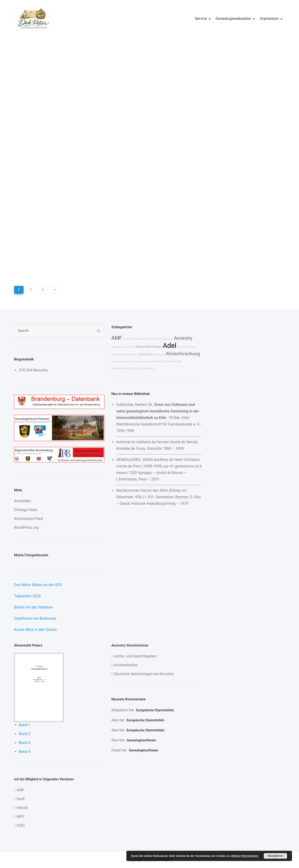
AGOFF (130, 347)
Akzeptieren (275, 856)
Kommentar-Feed (28, 519)
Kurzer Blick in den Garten (35, 630)
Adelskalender (174, 361)
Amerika (116, 361)
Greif (21, 799)
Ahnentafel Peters (148, 347)
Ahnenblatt (129, 339)
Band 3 (25, 743)
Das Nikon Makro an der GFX (38, 585)
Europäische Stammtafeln (155, 710)
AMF (117, 338)
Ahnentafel (145, 354)
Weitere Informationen (245, 856)
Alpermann (159, 354)
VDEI (21, 825)
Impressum (269, 19)
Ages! (137, 368)
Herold (22, 808)
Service (201, 19)
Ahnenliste (127, 361)
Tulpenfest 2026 (27, 596)
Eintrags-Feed (25, 510)
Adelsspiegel (119, 347)
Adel (170, 346)
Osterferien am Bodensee (35, 618)
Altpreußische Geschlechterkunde (155, 339)
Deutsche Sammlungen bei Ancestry (144, 674)
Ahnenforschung (183, 354)
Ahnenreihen (141, 361)
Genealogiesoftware (141, 740)
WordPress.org (26, 527)
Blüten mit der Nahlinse (33, 607)
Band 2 (25, 734)
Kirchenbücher (126, 665)
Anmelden (22, 501)
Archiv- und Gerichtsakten (135, 656)
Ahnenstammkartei (122, 368)
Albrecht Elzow (157, 361)
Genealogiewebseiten (233, 19)
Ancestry (183, 338)
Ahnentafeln (147, 368)
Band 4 (25, 752)
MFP (20, 817)
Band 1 (25, 725)
